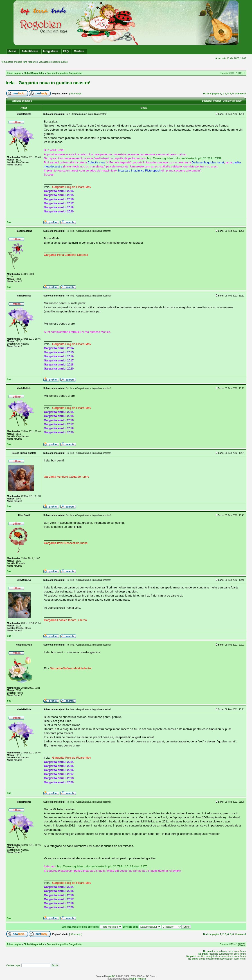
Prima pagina (14, 73)
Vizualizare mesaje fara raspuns (19, 62)
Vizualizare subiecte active (53, 62)
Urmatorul (240, 94)
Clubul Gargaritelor (34, 73)
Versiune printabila (22, 101)
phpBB (112, 976)
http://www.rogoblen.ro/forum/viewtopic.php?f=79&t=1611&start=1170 (102, 866)
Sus (9, 222)
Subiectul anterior (211, 101)
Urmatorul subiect (233, 101)
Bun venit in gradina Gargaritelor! (64, 73)
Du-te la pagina (211, 94)
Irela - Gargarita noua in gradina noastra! (48, 83)
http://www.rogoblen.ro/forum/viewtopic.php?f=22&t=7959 (184, 158)
